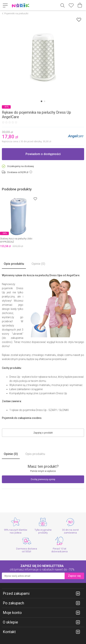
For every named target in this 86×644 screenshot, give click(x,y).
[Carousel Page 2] (45, 101)
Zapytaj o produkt (43, 433)
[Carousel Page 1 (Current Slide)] (41, 101)
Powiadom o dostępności (43, 154)
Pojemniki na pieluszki (16, 13)
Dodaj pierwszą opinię (43, 479)
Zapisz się (74, 576)
